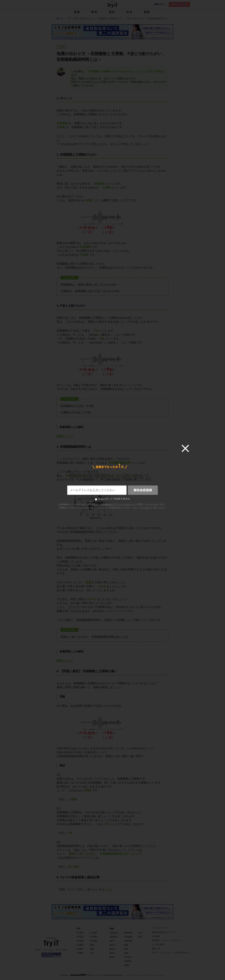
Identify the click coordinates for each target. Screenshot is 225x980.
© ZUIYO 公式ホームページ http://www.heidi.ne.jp (91, 975)
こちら (109, 889)
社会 (130, 12)
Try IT (112, 4)
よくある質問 (158, 944)
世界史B (128, 961)
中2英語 (80, 937)
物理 (126, 945)
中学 (78, 929)
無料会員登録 (179, 4)
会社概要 (156, 936)
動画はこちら (65, 436)
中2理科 (93, 937)
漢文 (140, 937)
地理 (92, 945)
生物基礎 (128, 941)
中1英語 (80, 933)
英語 (77, 12)
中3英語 (80, 941)
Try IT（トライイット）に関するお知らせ (171, 953)
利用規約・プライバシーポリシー (167, 940)
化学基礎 (128, 937)
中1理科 (93, 933)
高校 (112, 929)
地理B (127, 965)
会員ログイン (160, 4)
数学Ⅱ (113, 945)
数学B (112, 957)
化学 (126, 949)
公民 (92, 953)
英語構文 (114, 937)
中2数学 (80, 949)
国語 (147, 12)
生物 (126, 953)
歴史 (92, 949)
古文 (140, 933)
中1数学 (80, 945)
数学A (112, 953)
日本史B (128, 957)
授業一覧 (156, 948)
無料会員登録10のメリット (164, 932)
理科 (112, 12)
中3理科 (93, 941)
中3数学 (80, 953)
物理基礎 (128, 933)
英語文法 (114, 933)
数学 (95, 12)
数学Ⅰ (113, 941)
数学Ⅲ (113, 949)
